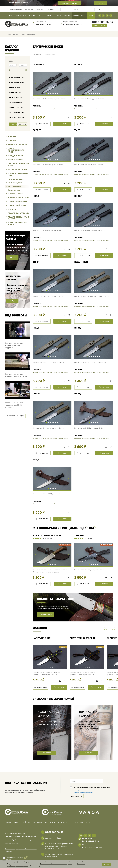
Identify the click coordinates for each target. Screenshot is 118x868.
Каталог (10, 15)
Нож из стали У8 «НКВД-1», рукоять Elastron (90, 230)
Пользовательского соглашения (83, 792)
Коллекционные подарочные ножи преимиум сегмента (17, 247)
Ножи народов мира (17, 201)
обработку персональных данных (87, 790)
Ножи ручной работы (17, 205)
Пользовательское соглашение (15, 849)
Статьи (58, 15)
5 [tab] (54, 93)
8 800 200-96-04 (103, 22)
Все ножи (11, 136)
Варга (100, 3)
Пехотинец (40, 64)
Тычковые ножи (13, 190)
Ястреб (37, 130)
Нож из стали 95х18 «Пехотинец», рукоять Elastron (92, 296)
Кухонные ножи (14, 160)
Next (68, 84)
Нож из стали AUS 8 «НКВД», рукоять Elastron (49, 494)
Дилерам (40, 9)
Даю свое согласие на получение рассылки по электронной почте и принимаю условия (92, 790)
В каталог (47, 753)
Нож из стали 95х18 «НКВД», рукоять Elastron (48, 362)
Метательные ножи (15, 194)
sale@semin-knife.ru (53, 838)
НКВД (36, 196)
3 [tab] (50, 93)
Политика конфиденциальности (15, 847)
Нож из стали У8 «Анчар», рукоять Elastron (89, 99)
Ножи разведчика (14, 183)
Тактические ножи (14, 186)
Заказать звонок (100, 25)
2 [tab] (48, 93)
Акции (41, 15)
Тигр (77, 130)
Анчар (78, 64)
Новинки (11, 140)
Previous (36, 84)
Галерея (50, 15)
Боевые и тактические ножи (17, 174)
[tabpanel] (52, 83)
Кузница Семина (69, 3)
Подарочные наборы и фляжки (18, 218)
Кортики (11, 209)
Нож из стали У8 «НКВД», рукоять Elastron (47, 230)
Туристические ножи (17, 144)
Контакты (50, 9)
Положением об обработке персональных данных (56, 864)
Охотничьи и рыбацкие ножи (18, 164)
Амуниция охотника (17, 169)
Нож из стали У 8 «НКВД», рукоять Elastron (89, 428)
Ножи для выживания (16, 179)
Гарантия (29, 9)
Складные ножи (15, 156)
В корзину (62, 124)
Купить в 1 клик (42, 124)
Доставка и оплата (14, 9)
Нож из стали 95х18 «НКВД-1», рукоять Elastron (91, 362)
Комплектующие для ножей (17, 224)
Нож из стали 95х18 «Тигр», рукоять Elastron (48, 296)
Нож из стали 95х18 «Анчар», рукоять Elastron (49, 428)
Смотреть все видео (15, 416)
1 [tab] (46, 93)
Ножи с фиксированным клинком (15, 150)
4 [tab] (52, 93)
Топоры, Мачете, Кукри (18, 197)
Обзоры (67, 15)
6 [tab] (56, 93)
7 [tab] (58, 93)
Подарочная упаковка (18, 213)
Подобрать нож (45, 614)
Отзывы (32, 15)
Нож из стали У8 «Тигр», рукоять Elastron (89, 165)
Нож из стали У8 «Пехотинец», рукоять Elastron (49, 99)
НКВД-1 (78, 196)
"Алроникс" (8, 857)
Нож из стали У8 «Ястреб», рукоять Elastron (48, 165)
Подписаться (77, 796)
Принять (106, 864)
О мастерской (21, 15)
